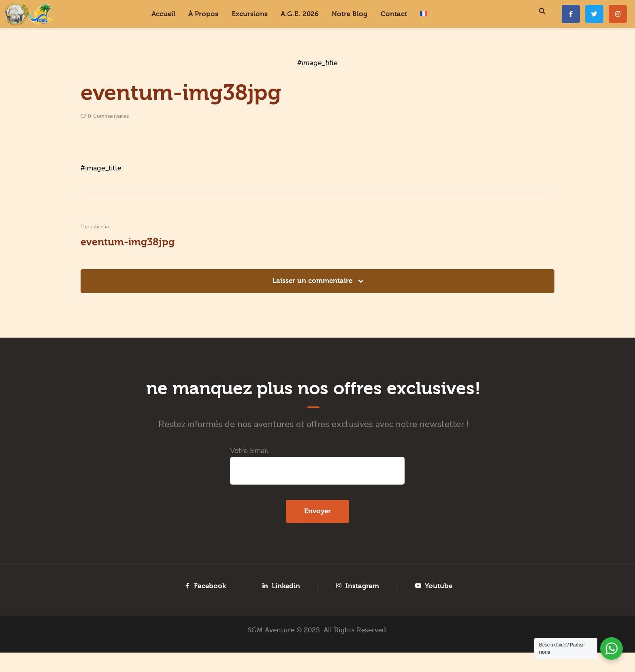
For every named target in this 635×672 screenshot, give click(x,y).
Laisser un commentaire (313, 281)
